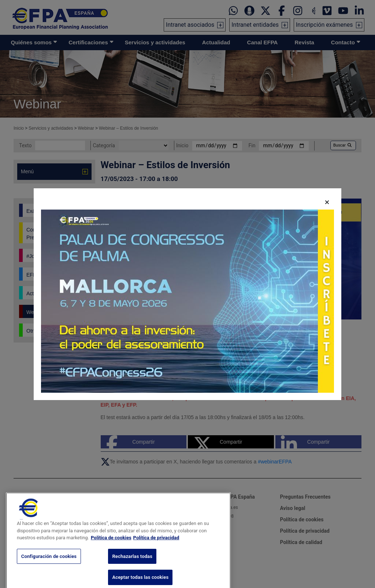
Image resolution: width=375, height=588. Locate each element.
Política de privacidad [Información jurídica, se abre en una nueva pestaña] (156, 549)
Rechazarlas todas (132, 567)
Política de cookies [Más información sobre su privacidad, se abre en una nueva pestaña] (111, 549)
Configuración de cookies (49, 567)
